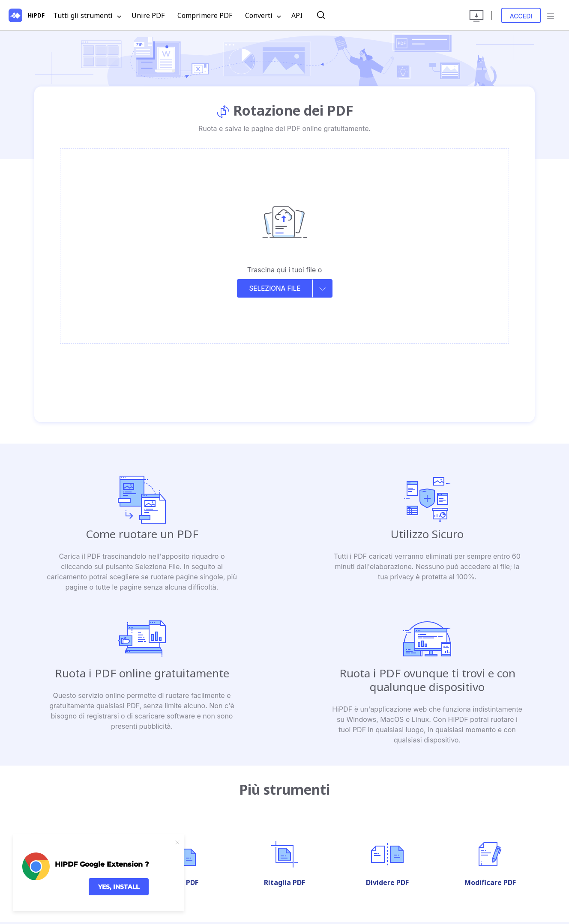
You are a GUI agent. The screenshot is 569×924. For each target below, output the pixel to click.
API (297, 15)
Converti (263, 16)
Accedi (521, 16)
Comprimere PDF (205, 15)
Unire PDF (148, 15)
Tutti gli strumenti (87, 16)
